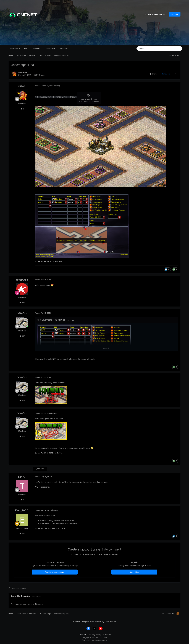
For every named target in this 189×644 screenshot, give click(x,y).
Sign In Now (134, 572)
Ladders (37, 49)
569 (22, 302)
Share (153, 74)
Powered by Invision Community (94, 640)
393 (22, 533)
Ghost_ (24, 72)
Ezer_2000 (22, 510)
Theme (82, 635)
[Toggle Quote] (39, 320)
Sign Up (175, 14)
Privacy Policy (95, 635)
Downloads (14, 49)
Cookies (107, 635)
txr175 (22, 477)
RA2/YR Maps (39, 75)
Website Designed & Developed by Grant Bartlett (94, 622)
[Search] (150, 49)
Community (50, 49)
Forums (64, 49)
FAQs (26, 49)
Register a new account (55, 572)
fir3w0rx (22, 313)
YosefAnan (22, 280)
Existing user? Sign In (156, 14)
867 (22, 336)
